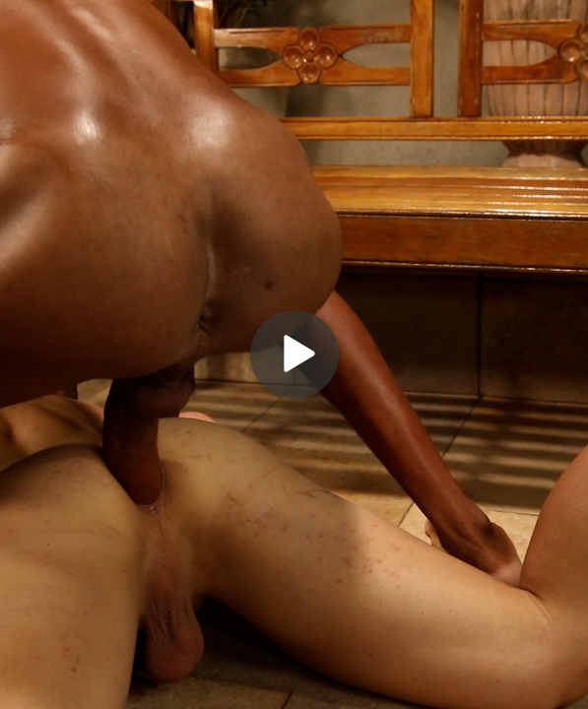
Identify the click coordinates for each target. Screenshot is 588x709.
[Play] (294, 354)
